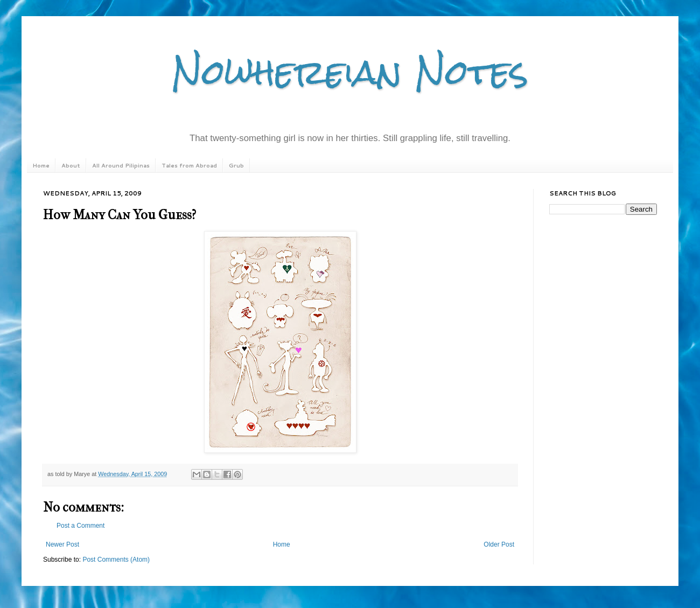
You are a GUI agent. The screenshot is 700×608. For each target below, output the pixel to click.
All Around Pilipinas (121, 165)
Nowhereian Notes (350, 72)
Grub (236, 165)
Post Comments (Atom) (116, 560)
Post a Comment (80, 526)
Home (41, 165)
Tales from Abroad (189, 165)
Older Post (499, 544)
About (71, 165)
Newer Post (62, 544)
